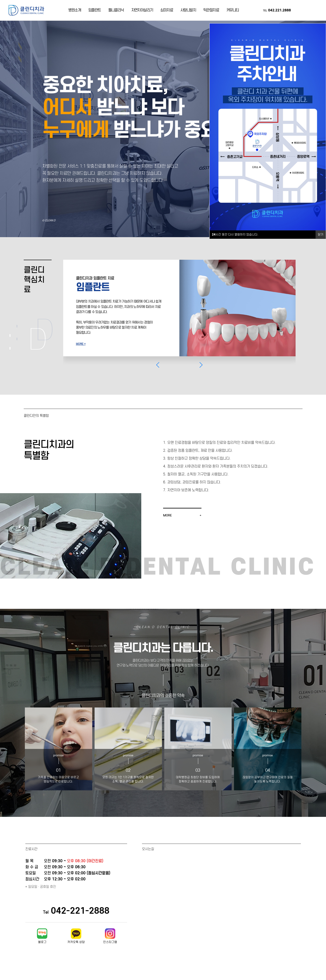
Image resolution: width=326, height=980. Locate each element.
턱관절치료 (211, 12)
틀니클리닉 (116, 12)
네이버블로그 (298, 12)
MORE (168, 520)
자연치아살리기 (142, 12)
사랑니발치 (188, 12)
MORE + (81, 346)
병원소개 (75, 12)
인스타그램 (314, 12)
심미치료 (167, 12)
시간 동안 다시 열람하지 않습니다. (235, 235)
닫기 (321, 234)
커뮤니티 (233, 12)
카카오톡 (306, 12)
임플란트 (95, 12)
